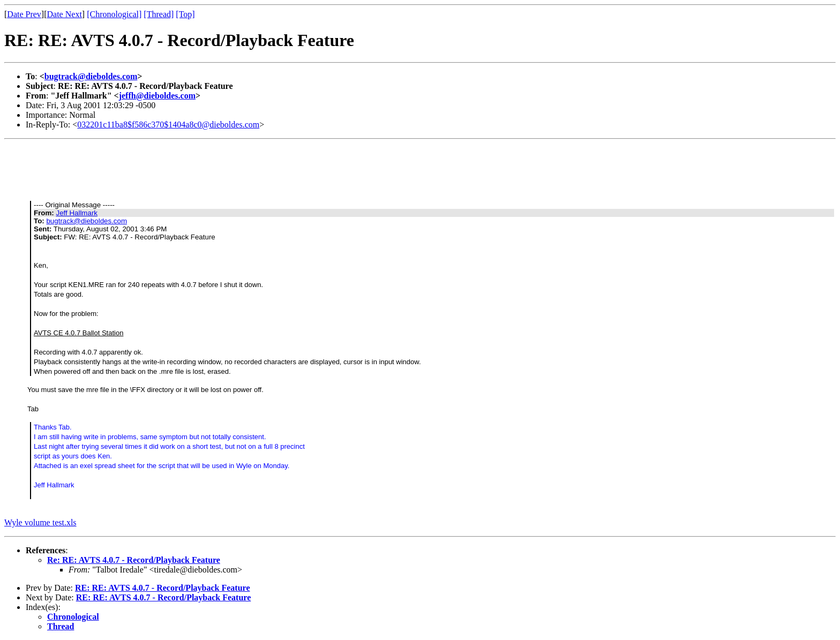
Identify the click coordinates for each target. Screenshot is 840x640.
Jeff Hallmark (77, 213)
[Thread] (159, 14)
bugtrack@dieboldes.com (91, 76)
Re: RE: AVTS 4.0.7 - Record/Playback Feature (134, 560)
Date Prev (24, 14)
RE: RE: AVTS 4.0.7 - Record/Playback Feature (163, 588)
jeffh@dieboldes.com (157, 96)
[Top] (185, 14)
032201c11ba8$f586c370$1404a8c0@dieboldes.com (168, 125)
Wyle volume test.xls (40, 522)
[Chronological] (114, 14)
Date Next (65, 14)
